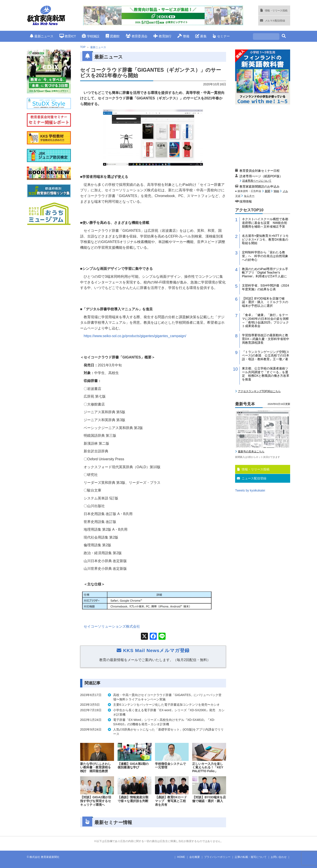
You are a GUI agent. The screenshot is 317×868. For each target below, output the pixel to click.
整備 (183, 36)
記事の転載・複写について (251, 857)
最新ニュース (42, 36)
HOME (181, 857)
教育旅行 (162, 36)
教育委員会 (137, 36)
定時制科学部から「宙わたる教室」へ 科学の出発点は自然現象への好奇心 (265, 256)
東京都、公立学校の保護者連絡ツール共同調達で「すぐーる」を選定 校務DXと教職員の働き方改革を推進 (266, 374)
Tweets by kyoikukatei (250, 490)
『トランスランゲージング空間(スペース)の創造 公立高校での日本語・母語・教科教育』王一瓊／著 (266, 356)
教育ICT (68, 36)
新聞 (267, 191)
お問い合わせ (279, 857)
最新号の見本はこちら (251, 451)
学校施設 (91, 36)
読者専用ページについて (257, 181)
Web (276, 191)
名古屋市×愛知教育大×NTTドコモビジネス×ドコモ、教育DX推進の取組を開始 (265, 239)
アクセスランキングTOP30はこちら (259, 391)
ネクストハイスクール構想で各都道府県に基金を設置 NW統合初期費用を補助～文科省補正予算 (265, 223)
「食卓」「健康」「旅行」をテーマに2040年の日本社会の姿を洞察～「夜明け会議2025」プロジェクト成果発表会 (265, 320)
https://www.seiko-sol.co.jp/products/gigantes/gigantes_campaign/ (135, 336)
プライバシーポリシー (217, 857)
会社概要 (195, 857)
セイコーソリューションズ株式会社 (112, 626)
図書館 (113, 36)
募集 (201, 36)
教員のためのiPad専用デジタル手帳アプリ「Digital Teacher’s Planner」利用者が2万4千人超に (265, 273)
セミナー (221, 36)
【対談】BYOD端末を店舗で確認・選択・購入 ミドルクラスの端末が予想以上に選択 (265, 302)
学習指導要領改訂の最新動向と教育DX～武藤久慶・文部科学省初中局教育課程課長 (266, 339)
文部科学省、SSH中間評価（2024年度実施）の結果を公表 (265, 287)
